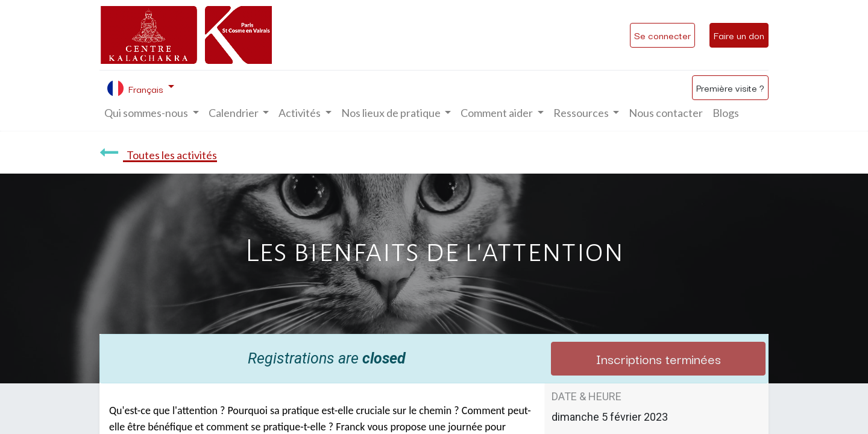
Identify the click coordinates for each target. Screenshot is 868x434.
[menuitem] (666, 113)
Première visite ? (730, 87)
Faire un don (739, 35)
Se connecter (662, 35)
